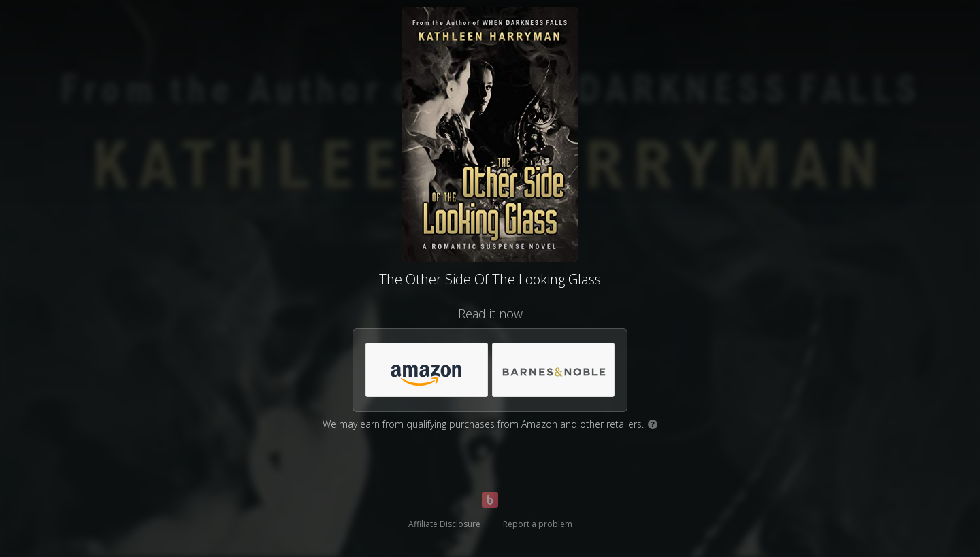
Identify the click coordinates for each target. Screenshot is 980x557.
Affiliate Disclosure (444, 524)
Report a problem (538, 524)
